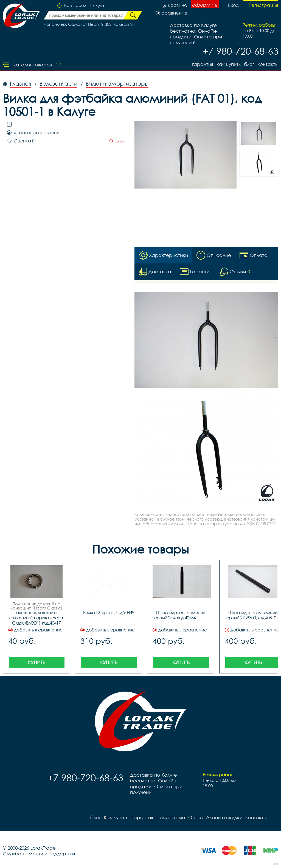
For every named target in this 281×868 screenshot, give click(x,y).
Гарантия (203, 64)
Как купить (229, 64)
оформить (205, 5)
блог (249, 64)
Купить (37, 662)
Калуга (97, 6)
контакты (268, 64)
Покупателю (171, 817)
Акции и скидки (224, 817)
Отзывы (117, 141)
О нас (196, 817)
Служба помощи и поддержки (39, 854)
